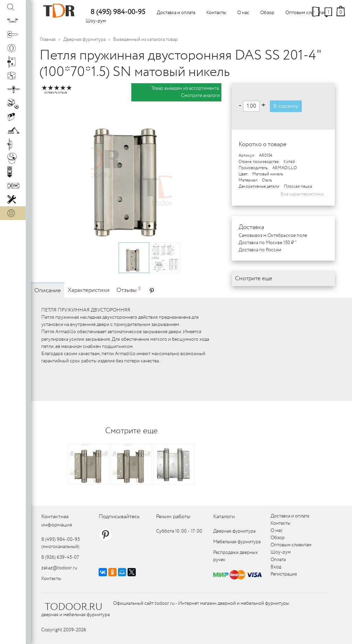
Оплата (278, 560)
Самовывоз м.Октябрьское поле (273, 236)
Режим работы (173, 517)
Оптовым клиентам (306, 13)
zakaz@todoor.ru (59, 568)
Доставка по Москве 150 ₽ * (268, 243)
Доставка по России (260, 250)
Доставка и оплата (176, 13)
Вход (276, 567)
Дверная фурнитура (84, 40)
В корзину (286, 106)
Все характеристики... (304, 194)
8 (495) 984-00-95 (118, 12)
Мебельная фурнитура (237, 542)
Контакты (216, 13)
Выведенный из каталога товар (145, 40)
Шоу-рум (96, 21)
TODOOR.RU (74, 607)
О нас (243, 13)
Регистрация (284, 574)
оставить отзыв (56, 93)
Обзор (267, 13)
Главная (48, 40)
